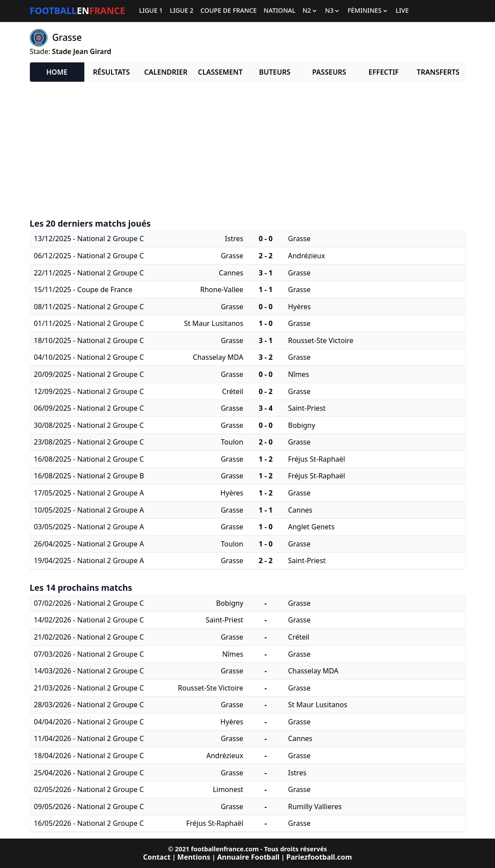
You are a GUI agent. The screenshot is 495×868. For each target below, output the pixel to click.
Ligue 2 (181, 11)
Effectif (384, 72)
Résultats (112, 72)
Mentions (194, 857)
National (279, 11)
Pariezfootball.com (319, 857)
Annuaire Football (248, 857)
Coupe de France (228, 11)
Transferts (438, 72)
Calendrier (166, 72)
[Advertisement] (248, 150)
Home (57, 72)
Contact (157, 857)
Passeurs (329, 72)
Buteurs (275, 72)
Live (402, 11)
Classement (220, 72)
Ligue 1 (151, 11)
